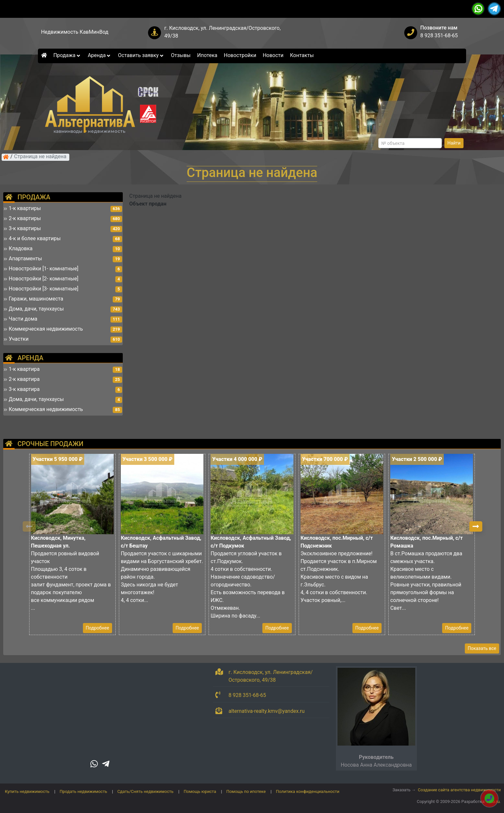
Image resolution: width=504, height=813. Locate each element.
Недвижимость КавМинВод (75, 32)
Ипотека (207, 55)
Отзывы (181, 55)
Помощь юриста (200, 791)
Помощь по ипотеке (246, 791)
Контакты (302, 55)
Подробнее (97, 628)
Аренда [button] (100, 55)
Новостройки (240, 55)
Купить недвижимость (27, 791)
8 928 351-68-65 (439, 35)
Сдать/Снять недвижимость (145, 791)
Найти (454, 143)
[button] (476, 526)
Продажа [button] (67, 55)
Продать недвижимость (83, 791)
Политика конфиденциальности (308, 791)
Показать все (482, 648)
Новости (273, 55)
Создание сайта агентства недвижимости (459, 790)
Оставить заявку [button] (141, 55)
